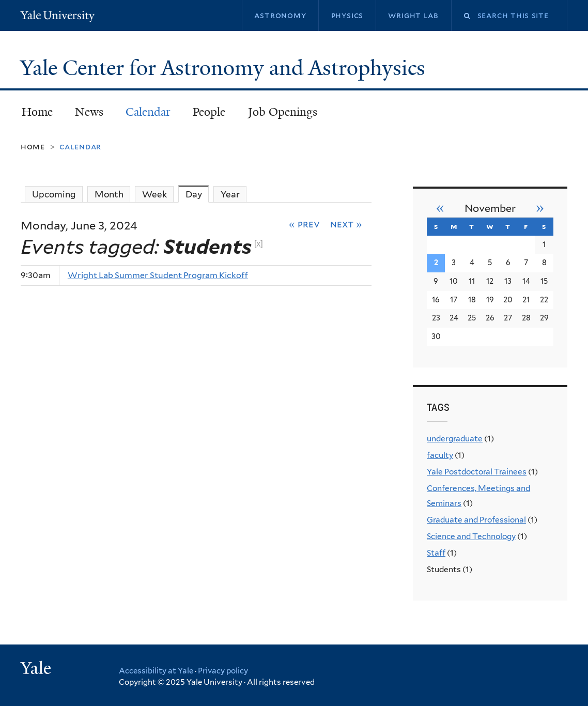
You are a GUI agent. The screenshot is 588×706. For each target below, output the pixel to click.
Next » (346, 224)
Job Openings (283, 112)
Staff (436, 553)
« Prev (304, 224)
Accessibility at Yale (156, 671)
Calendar (148, 112)
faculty (440, 455)
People (209, 112)
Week (154, 194)
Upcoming (54, 194)
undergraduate (455, 439)
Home (37, 112)
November (490, 208)
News (89, 112)
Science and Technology (471, 536)
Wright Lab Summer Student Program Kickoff (158, 275)
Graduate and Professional (476, 520)
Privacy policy (223, 671)
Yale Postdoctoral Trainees (477, 472)
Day (197, 194)
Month (109, 194)
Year (230, 194)
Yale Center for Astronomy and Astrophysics (225, 68)
